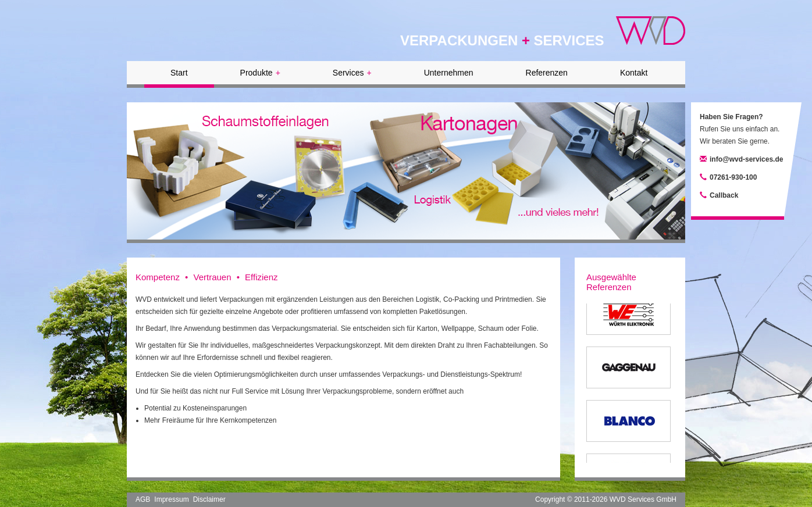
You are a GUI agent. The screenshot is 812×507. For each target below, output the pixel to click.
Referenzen (547, 73)
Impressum (171, 499)
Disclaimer (209, 499)
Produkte (260, 73)
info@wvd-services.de (746, 159)
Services (352, 73)
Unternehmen (449, 73)
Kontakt (634, 73)
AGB (143, 499)
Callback (724, 195)
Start (179, 73)
